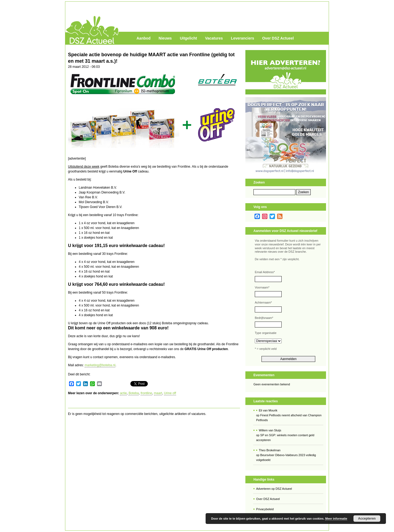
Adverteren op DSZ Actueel (274, 489)
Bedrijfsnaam (264, 318)
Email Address (265, 272)
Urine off (170, 393)
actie (123, 393)
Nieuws (165, 38)
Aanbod (144, 38)
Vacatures (214, 38)
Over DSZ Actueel (278, 38)
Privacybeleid (265, 509)
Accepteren (367, 519)
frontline (146, 393)
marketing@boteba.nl (100, 365)
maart (158, 393)
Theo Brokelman (270, 450)
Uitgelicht (188, 38)
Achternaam (263, 302)
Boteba (134, 393)
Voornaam (262, 287)
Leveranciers (242, 38)
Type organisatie (266, 333)
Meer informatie (336, 519)
